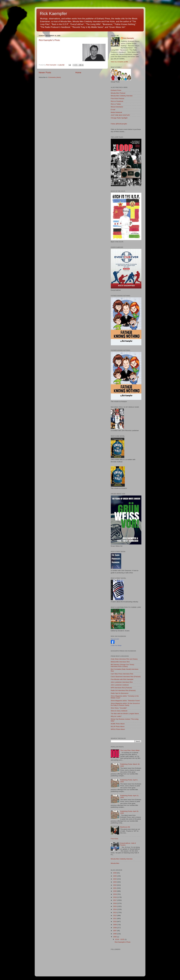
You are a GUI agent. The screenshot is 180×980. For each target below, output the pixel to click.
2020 (115, 891)
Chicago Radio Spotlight (119, 118)
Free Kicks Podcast (118, 98)
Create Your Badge (116, 645)
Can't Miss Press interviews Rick (122, 674)
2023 (115, 882)
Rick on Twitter (116, 104)
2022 (115, 885)
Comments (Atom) (55, 77)
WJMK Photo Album (118, 724)
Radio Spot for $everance (120, 693)
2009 (115, 925)
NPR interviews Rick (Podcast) (121, 688)
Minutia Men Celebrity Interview (122, 96)
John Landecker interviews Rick (122, 682)
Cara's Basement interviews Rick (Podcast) (126, 677)
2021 (115, 888)
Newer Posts (45, 72)
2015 (115, 906)
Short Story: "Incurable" (119, 708)
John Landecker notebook (120, 685)
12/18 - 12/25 (120, 939)
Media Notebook (116, 112)
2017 (115, 900)
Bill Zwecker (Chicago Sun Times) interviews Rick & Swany (123, 665)
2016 (115, 903)
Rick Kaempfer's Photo (49, 40)
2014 (115, 909)
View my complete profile (119, 62)
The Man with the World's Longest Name (125, 714)
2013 (115, 912)
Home (78, 72)
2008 (115, 928)
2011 (115, 918)
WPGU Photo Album (118, 729)
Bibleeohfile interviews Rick (120, 662)
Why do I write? (116, 716)
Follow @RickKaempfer (119, 124)
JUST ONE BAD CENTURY (120, 115)
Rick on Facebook (117, 101)
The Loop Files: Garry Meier (130, 750)
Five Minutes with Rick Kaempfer (122, 679)
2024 (115, 879)
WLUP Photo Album (118, 726)
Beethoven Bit (125, 827)
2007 (115, 931)
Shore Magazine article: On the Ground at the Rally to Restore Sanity (125, 704)
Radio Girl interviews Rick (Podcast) (123, 690)
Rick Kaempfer (54, 14)
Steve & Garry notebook (119, 711)
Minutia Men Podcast (118, 93)
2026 (115, 873)
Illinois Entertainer (117, 107)
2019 (115, 894)
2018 (115, 897)
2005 (115, 937)
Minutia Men (115, 863)
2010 (115, 921)
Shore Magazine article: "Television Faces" (126, 701)
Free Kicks (115, 839)
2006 (115, 934)
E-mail (113, 110)
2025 (115, 876)
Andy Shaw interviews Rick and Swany (124, 659)
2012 (115, 915)
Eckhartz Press (116, 90)
